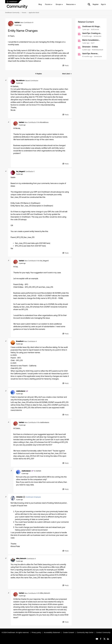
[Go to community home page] (16, 4)
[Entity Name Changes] (19, 83)
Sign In (103, 4)
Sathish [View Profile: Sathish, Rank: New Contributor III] (17, 22)
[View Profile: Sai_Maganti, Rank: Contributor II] (13, 173)
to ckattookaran (44, 422)
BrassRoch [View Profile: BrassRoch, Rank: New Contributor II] (20, 341)
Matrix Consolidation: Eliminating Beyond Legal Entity (92, 40)
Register (96, 4)
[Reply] (66, 66)
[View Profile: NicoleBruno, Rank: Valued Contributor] (13, 82)
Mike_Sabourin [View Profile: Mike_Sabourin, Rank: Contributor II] (21, 558)
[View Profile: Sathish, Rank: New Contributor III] (11, 24)
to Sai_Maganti (43, 261)
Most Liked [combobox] (67, 74)
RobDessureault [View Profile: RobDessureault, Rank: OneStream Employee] (98, 50)
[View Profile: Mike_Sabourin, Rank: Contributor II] (13, 560)
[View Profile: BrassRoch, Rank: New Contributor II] (13, 343)
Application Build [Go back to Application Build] (34, 13)
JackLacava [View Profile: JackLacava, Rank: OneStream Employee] (95, 29)
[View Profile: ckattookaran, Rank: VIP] (13, 392)
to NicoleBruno (43, 122)
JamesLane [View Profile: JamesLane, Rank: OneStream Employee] (97, 36)
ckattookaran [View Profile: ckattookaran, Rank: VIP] (21, 391)
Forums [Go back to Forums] (24, 13)
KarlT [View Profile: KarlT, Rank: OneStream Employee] (93, 43)
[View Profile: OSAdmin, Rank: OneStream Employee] (13, 498)
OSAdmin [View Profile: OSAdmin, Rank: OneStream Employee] (19, 497)
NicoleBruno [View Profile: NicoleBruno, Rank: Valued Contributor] (20, 80)
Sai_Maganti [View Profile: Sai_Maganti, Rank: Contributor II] (20, 171)
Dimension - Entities (90, 47)
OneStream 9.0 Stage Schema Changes (91, 27)
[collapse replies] (6, 80)
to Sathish (38, 471)
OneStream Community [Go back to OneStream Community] (12, 13)
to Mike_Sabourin (44, 593)
